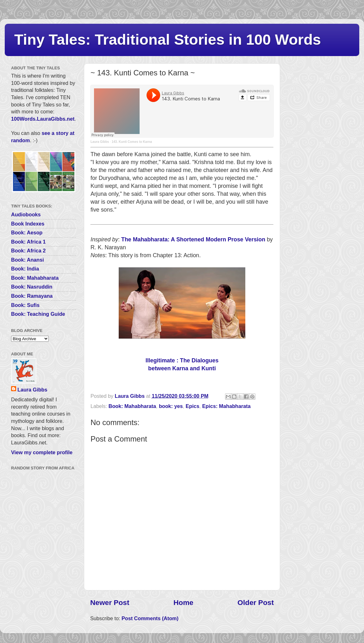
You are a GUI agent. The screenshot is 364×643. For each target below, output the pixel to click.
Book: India (25, 269)
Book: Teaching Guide (38, 314)
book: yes (171, 406)
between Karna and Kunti (182, 368)
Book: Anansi (28, 260)
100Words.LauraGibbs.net (43, 119)
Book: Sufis (25, 305)
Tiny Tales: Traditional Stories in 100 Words (168, 39)
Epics (193, 406)
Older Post (256, 602)
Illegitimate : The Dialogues (182, 360)
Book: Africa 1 (28, 242)
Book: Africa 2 (28, 251)
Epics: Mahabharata (226, 406)
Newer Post (110, 602)
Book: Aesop (27, 232)
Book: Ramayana (32, 296)
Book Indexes (28, 224)
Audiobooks (26, 214)
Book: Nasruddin (32, 287)
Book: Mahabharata (132, 406)
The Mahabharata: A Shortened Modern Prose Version (193, 239)
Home (183, 602)
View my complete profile (42, 452)
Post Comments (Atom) (150, 618)
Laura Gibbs (100, 142)
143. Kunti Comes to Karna (132, 142)
